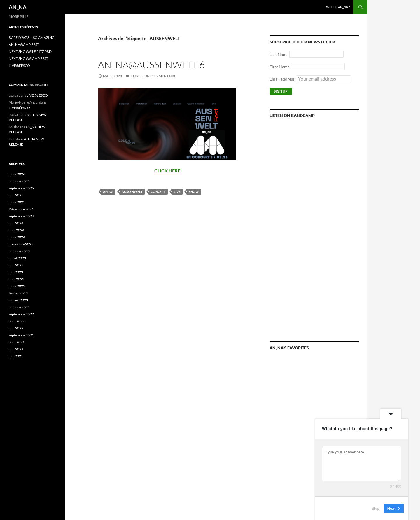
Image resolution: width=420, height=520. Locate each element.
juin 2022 (16, 328)
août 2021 (17, 342)
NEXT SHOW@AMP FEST (28, 59)
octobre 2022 (19, 307)
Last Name (279, 54)
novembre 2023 (21, 244)
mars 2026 (17, 174)
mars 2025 (17, 202)
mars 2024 (17, 237)
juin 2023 (16, 265)
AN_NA (18, 7)
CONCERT (158, 192)
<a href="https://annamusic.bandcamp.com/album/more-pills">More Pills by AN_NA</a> (314, 193)
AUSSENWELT (132, 192)
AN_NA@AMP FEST (24, 45)
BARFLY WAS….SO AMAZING (32, 37)
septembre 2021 (21, 335)
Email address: (310, 79)
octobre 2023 (19, 251)
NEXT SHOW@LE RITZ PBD (30, 52)
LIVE (177, 192)
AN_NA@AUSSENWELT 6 (151, 65)
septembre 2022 (21, 314)
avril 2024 (16, 230)
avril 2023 (16, 279)
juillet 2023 (17, 258)
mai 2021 (16, 356)
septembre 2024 (21, 216)
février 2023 (18, 293)
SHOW (194, 192)
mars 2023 (17, 286)
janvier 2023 (18, 300)
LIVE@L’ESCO (19, 66)
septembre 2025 (21, 188)
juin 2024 (16, 223)
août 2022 (17, 321)
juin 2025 (16, 195)
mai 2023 (16, 272)
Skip (376, 508)
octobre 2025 (19, 181)
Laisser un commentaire (153, 76)
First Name (280, 67)
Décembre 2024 (21, 209)
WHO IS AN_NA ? (338, 7)
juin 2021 (16, 349)
